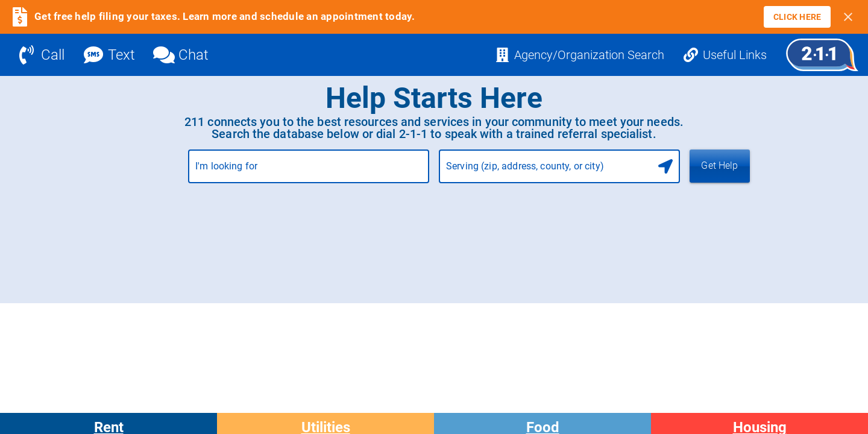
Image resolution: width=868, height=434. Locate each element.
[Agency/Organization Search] (580, 55)
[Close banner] (848, 17)
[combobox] (309, 171)
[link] (797, 17)
